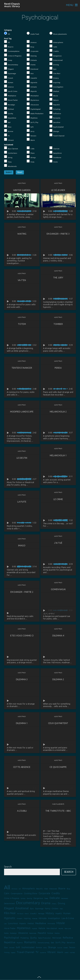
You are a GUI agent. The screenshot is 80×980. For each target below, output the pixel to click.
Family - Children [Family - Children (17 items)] (52, 908)
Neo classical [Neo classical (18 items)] (52, 928)
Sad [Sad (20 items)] (52, 942)
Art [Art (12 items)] (20, 889)
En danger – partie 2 (22, 592)
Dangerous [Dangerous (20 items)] (38, 898)
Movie (54, 95)
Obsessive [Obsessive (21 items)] (23, 933)
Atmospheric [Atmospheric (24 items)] (28, 888)
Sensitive (55, 122)
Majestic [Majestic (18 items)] (23, 923)
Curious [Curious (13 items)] (23, 898)
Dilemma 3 (22, 679)
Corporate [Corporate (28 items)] (44, 893)
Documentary (11, 64)
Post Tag (8, 39)
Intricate (32, 86)
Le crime (58, 499)
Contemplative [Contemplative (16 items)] (17, 893)
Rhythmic (32, 117)
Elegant (9, 68)
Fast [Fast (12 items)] (61, 908)
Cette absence (22, 767)
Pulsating (55, 108)
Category (8, 30)
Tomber (58, 324)
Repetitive (10, 117)
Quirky (9, 113)
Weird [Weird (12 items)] (66, 952)
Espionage (10, 73)
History (54, 77)
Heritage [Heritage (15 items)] (41, 913)
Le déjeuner (58, 190)
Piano (31, 152)
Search (8, 866)
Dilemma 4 (58, 636)
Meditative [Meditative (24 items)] (41, 923)
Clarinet (54, 148)
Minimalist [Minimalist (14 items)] (51, 923)
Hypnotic (32, 82)
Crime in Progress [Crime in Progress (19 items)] (12, 898)
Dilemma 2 (58, 679)
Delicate (32, 60)
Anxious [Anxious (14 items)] (14, 889)
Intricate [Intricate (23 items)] (43, 918)
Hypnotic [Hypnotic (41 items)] (10, 918)
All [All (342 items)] (7, 887)
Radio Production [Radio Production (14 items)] (45, 938)
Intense (9, 86)
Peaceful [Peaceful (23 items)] (42, 933)
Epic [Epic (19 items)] (32, 908)
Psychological (34, 108)
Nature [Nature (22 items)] (42, 928)
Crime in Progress (13, 55)
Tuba (8, 161)
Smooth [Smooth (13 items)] (12, 947)
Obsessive (33, 104)
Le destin (22, 458)
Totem (22, 324)
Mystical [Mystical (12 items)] (34, 928)
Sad (7, 122)
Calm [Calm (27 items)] (7, 893)
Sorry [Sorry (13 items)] (45, 947)
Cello (31, 148)
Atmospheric (56, 42)
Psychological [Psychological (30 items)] (12, 937)
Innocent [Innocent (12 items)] (20, 918)
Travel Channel (57, 135)
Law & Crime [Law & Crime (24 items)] (68, 918)
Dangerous (56, 55)
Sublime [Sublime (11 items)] (60, 948)
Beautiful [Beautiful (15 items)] (40, 889)
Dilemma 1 (22, 723)
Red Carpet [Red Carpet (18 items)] (57, 938)
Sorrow (9, 131)
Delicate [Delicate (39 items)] (55, 898)
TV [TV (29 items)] (37, 952)
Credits (54, 51)
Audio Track (33, 33)
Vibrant (9, 139)
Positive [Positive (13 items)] (57, 933)
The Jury (58, 278)
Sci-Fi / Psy (32, 122)
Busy (30, 46)
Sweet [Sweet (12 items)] (66, 947)
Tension (31, 135)
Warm (31, 139)
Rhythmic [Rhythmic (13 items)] (20, 942)
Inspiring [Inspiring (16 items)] (27, 918)
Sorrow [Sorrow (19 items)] (39, 947)
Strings (31, 157)
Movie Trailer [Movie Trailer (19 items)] (10, 928)
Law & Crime (11, 91)
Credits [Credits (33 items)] (56, 893)
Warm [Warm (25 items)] (60, 952)
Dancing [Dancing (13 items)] (29, 898)
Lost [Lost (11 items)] (5, 924)
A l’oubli (22, 811)
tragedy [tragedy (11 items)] (13, 952)
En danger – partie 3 (58, 234)
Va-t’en (22, 280)
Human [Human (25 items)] (67, 913)
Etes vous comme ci (22, 636)
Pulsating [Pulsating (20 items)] (25, 938)
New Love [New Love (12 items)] (68, 928)
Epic (53, 68)
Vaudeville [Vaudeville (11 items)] (43, 952)
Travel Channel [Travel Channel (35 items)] (26, 952)
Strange (54, 131)
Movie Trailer (11, 99)
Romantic (55, 117)
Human (9, 82)
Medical (54, 91)
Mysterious (33, 99)
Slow (8, 126)
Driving (54, 64)
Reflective (55, 113)
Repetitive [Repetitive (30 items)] (10, 942)
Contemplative (12, 51)
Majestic (32, 91)
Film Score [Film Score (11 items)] (20, 914)
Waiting (22, 234)
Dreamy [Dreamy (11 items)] (54, 904)
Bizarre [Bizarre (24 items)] (62, 888)
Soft (30, 126)
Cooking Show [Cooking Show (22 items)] (31, 893)
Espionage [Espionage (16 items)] (39, 908)
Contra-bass (11, 152)
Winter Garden (22, 190)
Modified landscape (22, 412)
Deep (8, 60)
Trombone (55, 157)
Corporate (33, 51)
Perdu (58, 368)
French (9, 77)
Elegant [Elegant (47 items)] (9, 908)
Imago (22, 545)
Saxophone (56, 152)
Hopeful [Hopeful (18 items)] (59, 913)
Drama (31, 64)
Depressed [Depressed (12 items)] (65, 898)
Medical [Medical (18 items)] (31, 923)
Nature (54, 99)
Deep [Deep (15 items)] (46, 898)
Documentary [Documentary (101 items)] (28, 903)
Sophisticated (57, 126)
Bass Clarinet (11, 148)
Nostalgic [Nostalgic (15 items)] (13, 933)
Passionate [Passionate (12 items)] (33, 933)
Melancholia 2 (58, 412)
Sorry (30, 131)
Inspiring (55, 82)
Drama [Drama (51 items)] (46, 903)
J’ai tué (58, 543)
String (8, 157)
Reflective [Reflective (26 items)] (68, 937)
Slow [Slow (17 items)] (6, 947)
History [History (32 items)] (50, 913)
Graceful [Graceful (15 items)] (33, 913)
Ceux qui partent (58, 723)
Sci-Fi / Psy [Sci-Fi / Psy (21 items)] (60, 942)
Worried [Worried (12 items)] (72, 952)
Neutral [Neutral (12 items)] (61, 928)
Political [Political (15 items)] (50, 933)
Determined (56, 60)
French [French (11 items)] (27, 914)
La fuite (22, 502)
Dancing (32, 55)
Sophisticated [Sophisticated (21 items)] (28, 947)
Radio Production (35, 113)
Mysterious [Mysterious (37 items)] (24, 928)
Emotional (32, 68)
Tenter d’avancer (22, 368)
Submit (9, 172)
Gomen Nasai (58, 589)
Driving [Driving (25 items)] (61, 903)
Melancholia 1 (58, 455)
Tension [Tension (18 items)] (72, 947)
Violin (54, 161)
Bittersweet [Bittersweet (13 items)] (53, 889)
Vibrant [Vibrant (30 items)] (51, 952)
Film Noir (55, 73)
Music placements (58, 33)
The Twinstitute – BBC (58, 811)
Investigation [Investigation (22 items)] (54, 918)
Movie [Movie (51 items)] (61, 923)
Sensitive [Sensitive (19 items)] (71, 942)
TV (7, 135)
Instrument (9, 145)
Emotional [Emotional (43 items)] (22, 908)
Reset (20, 172)
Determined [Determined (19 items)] (9, 903)
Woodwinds (10, 166)
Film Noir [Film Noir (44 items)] (10, 913)
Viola (30, 161)
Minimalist (33, 95)
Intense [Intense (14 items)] (35, 918)
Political (9, 108)
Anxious (32, 42)
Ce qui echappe (58, 767)
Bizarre (9, 46)
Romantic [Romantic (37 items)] (30, 942)
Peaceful (55, 104)
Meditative (10, 95)
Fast (30, 73)
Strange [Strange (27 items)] (52, 947)
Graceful (32, 77)
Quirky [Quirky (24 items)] (33, 937)
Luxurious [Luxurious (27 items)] (13, 923)
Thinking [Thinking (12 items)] (7, 952)
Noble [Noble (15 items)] (6, 933)
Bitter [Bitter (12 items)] (46, 889)
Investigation (56, 86)
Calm (53, 46)
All (7, 33)
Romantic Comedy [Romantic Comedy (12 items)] (44, 942)
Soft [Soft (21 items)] (18, 947)
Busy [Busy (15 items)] (69, 889)
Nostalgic (10, 104)
